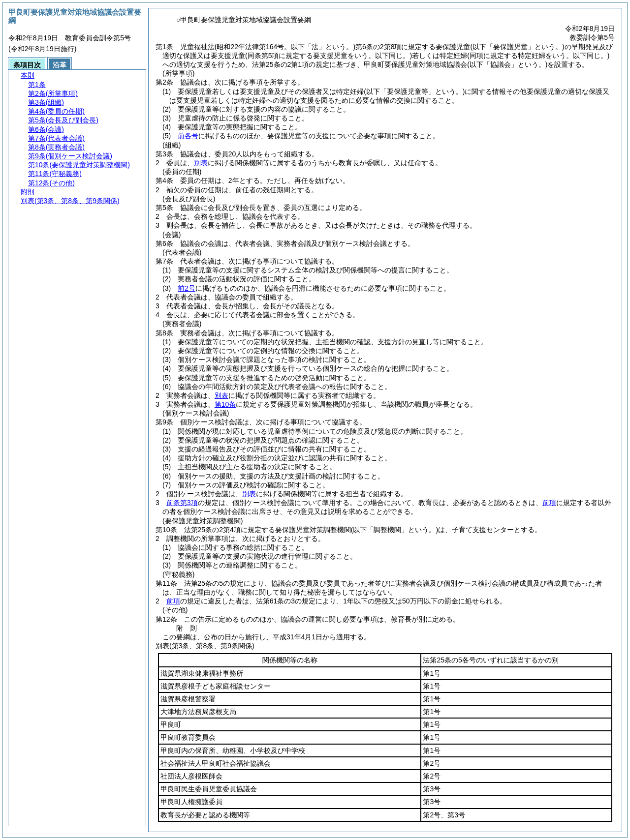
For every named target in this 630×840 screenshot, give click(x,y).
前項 (549, 503)
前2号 (187, 288)
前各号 (188, 136)
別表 (201, 163)
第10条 (225, 404)
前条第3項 (182, 503)
